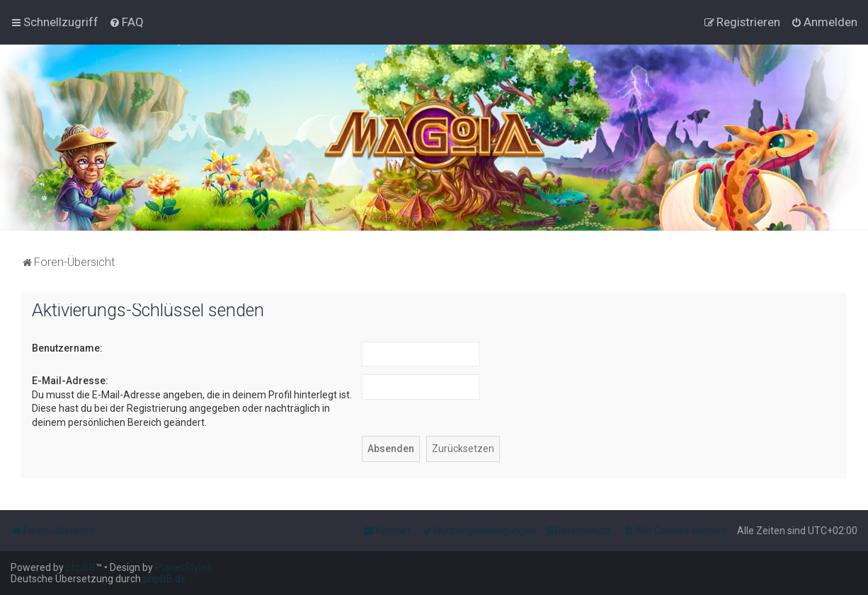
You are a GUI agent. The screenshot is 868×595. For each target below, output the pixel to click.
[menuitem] (126, 22)
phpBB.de (165, 579)
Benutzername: (67, 348)
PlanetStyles (183, 567)
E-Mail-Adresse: (70, 381)
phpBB (81, 567)
